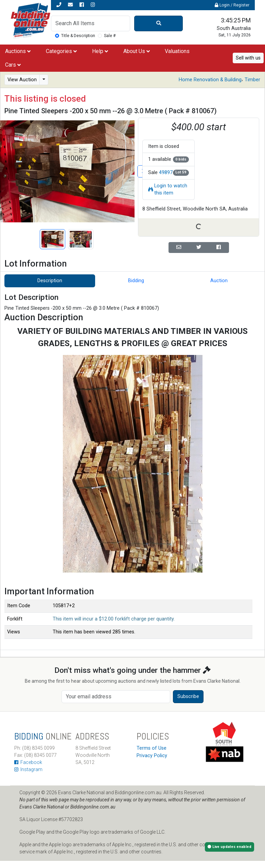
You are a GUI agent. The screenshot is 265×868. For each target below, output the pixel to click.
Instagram (28, 769)
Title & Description (78, 36)
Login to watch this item (168, 190)
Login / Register (232, 5)
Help (100, 51)
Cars (13, 65)
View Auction (22, 80)
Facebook (28, 762)
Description (50, 281)
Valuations (177, 51)
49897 (166, 173)
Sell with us (248, 58)
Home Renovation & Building (210, 80)
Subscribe (188, 696)
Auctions (18, 51)
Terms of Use (152, 748)
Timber (252, 80)
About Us (137, 51)
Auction (219, 281)
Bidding (136, 281)
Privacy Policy (152, 756)
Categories (61, 51)
